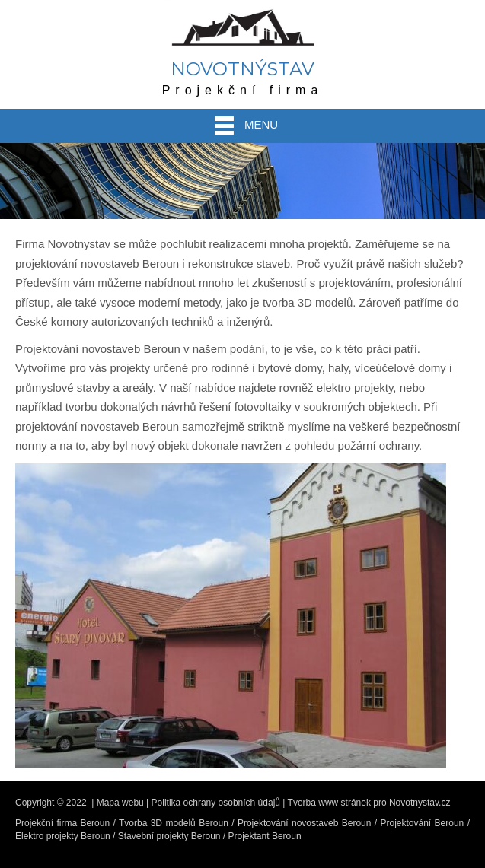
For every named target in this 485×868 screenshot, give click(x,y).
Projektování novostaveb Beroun (305, 823)
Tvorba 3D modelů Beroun (174, 823)
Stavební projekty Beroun (169, 836)
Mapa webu (120, 803)
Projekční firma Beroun (62, 823)
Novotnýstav (242, 69)
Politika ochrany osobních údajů (216, 803)
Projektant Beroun (265, 836)
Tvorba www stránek (329, 803)
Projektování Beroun (423, 823)
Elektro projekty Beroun (63, 836)
